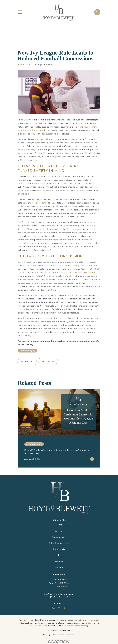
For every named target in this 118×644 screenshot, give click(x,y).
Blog (59, 555)
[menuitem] (47, 635)
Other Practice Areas (59, 543)
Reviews (59, 561)
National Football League (44, 203)
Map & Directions (59, 587)
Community (59, 549)
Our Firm (59, 531)
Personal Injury (27, 351)
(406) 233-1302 (59, 597)
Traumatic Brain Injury (68, 265)
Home (59, 525)
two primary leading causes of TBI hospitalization (72, 272)
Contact (59, 567)
